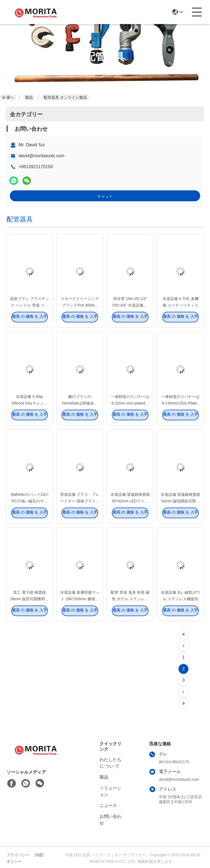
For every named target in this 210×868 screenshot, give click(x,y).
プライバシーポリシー (18, 858)
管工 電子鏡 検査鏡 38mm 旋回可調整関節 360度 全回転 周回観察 (29, 600)
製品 (29, 97)
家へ (8, 97)
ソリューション (110, 791)
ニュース (108, 806)
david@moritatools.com (41, 156)
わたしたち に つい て (110, 763)
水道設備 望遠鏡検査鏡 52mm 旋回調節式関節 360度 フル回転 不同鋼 (180, 502)
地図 (40, 855)
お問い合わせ (110, 820)
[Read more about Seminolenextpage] (183, 634)
